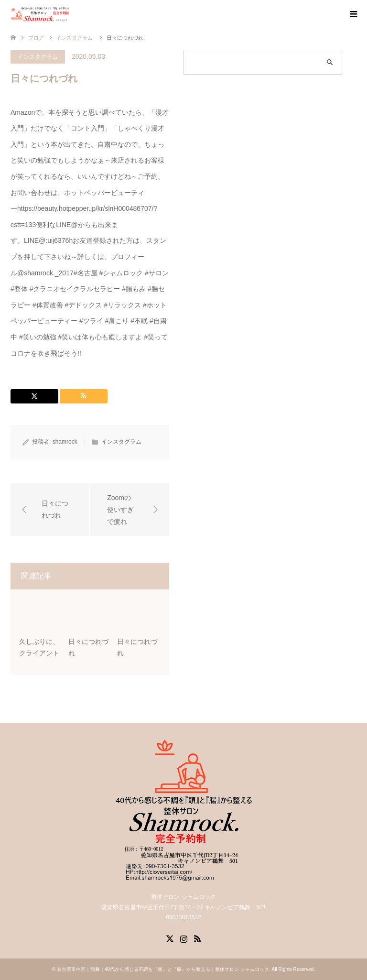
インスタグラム (38, 57)
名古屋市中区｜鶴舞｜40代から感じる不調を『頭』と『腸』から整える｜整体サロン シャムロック (163, 969)
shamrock (65, 442)
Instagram (183, 938)
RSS (197, 938)
